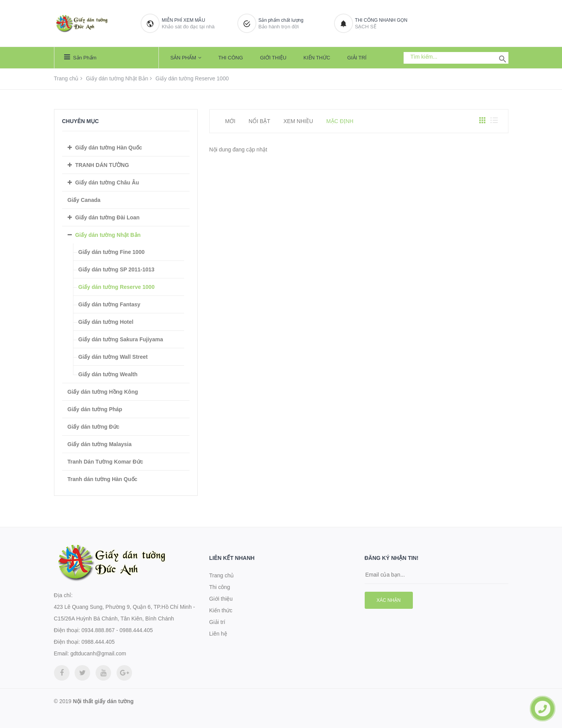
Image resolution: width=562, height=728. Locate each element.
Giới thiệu (273, 58)
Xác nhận (389, 600)
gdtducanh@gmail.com (98, 653)
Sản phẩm (80, 57)
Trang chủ (66, 78)
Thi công (231, 58)
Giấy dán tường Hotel (106, 322)
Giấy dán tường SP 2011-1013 (117, 269)
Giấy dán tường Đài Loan (107, 217)
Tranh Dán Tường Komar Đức (105, 462)
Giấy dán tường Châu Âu (107, 182)
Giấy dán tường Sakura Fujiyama (121, 339)
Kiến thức (317, 58)
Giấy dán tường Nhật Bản (117, 78)
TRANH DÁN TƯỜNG (102, 165)
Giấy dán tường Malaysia (100, 444)
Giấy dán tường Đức (94, 427)
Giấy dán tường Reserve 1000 (117, 287)
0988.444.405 (98, 642)
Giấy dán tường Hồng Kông (103, 392)
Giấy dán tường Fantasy (110, 304)
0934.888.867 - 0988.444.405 (117, 630)
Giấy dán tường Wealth (108, 374)
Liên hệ (218, 634)
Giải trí (357, 58)
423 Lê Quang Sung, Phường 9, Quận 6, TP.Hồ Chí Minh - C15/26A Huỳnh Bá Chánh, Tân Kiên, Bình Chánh (124, 613)
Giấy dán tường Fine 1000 (112, 252)
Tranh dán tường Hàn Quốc (103, 479)
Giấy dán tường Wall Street (113, 357)
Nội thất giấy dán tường (103, 701)
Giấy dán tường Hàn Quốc (108, 148)
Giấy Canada (84, 200)
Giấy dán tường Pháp (95, 409)
